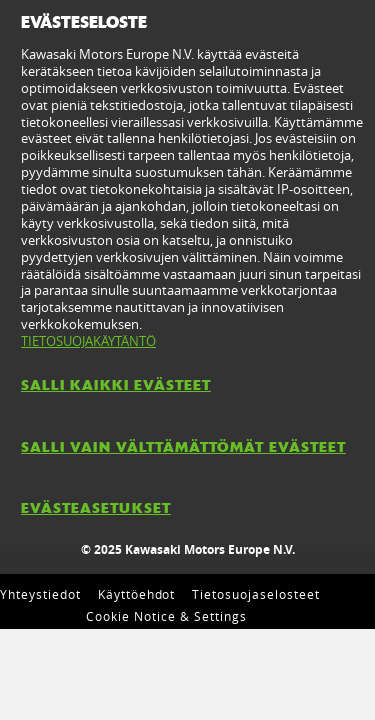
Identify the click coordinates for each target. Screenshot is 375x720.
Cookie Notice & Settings (166, 616)
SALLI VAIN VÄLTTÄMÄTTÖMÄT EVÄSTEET (183, 447)
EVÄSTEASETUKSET (96, 508)
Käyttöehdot (137, 594)
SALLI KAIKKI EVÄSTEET (116, 385)
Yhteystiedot (40, 594)
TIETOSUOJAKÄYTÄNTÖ (88, 341)
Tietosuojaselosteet (255, 594)
